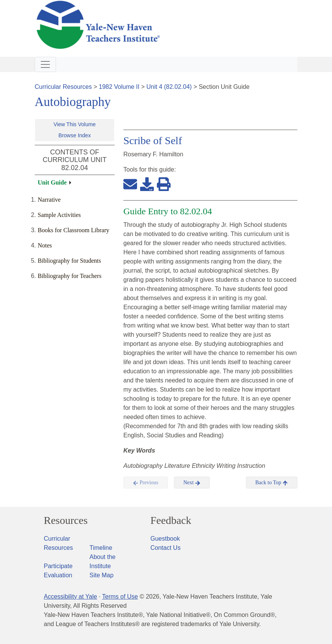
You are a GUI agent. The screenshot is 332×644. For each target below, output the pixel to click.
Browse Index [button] (75, 135)
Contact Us (165, 548)
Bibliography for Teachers (69, 276)
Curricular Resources (63, 87)
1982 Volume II (119, 87)
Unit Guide (52, 182)
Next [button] (192, 483)
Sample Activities (59, 215)
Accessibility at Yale (70, 597)
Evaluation (58, 575)
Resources (66, 520)
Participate (58, 566)
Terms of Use (120, 597)
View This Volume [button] (75, 124)
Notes (45, 245)
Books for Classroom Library (73, 230)
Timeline (101, 548)
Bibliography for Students (69, 261)
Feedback (171, 520)
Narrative (49, 200)
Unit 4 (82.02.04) (169, 87)
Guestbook (165, 539)
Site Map (101, 575)
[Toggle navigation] (45, 64)
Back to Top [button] (272, 483)
